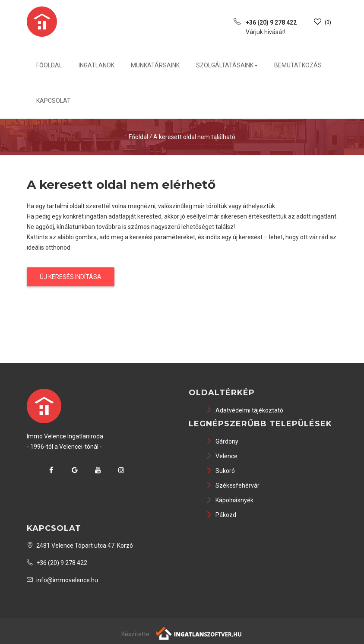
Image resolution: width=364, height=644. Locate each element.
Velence (222, 456)
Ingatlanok (97, 65)
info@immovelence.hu (62, 580)
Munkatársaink (155, 65)
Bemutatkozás (298, 65)
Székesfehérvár (233, 485)
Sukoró (220, 471)
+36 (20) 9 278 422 (57, 563)
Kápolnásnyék (230, 500)
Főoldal (49, 65)
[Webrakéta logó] (199, 633)
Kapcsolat (54, 101)
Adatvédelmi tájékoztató (245, 410)
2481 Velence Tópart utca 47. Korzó (80, 546)
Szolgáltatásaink (227, 65)
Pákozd (221, 515)
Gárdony (222, 441)
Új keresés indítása (71, 277)
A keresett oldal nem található (194, 137)
